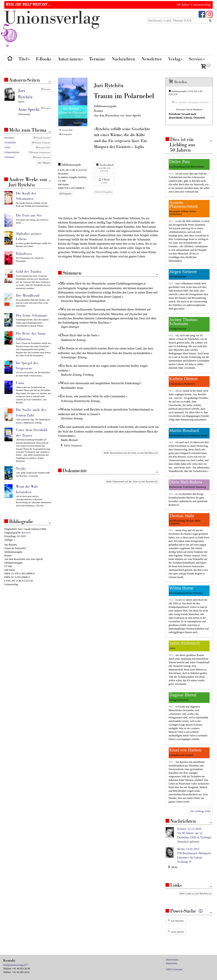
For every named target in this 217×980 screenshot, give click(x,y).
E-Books (44, 59)
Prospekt (46, 89)
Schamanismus (12, 152)
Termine (97, 59)
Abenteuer (10, 157)
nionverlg (52, 28)
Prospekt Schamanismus (40, 152)
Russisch (26, 533)
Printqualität (66, 134)
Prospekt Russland (42, 138)
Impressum (172, 963)
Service (197, 59)
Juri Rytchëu (177, 921)
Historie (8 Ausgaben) (104, 192)
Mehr (173, 867)
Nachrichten (123, 59)
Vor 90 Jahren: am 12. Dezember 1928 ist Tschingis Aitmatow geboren (194, 835)
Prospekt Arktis (43, 148)
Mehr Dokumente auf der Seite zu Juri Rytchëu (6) (132, 482)
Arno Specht (177, 932)
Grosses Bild (66, 130)
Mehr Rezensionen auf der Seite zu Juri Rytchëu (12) (131, 453)
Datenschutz (172, 960)
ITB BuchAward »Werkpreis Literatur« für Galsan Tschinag (194, 855)
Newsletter (152, 59)
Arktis (7, 147)
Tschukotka (10, 142)
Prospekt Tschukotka (41, 143)
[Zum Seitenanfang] (157, 275)
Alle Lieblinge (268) (200, 811)
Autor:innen (70, 59)
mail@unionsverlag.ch (15, 965)
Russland (9, 138)
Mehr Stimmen (71, 445)
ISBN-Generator (174, 969)
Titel (24, 59)
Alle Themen (44, 163)
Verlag (175, 59)
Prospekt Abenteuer (42, 157)
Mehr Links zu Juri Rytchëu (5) (195, 893)
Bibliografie (65, 194)
